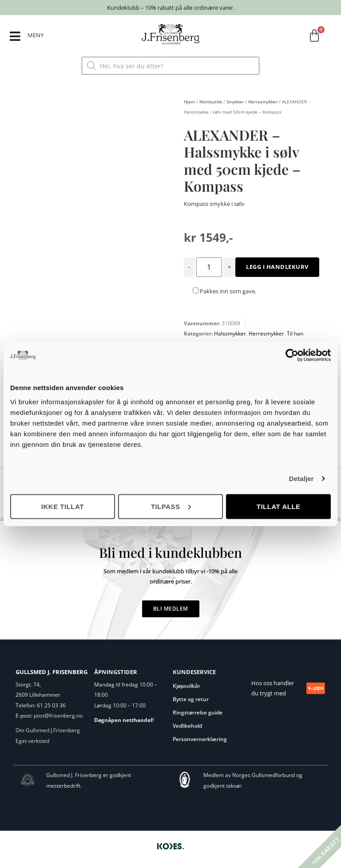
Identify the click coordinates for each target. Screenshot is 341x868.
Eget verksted (32, 741)
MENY (36, 35)
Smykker (235, 102)
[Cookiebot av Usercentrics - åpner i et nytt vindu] (292, 355)
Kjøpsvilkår (186, 686)
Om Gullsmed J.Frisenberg (48, 730)
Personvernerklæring (200, 739)
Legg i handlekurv (277, 267)
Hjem (189, 102)
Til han (295, 333)
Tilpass (171, 506)
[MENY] (15, 36)
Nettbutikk (211, 102)
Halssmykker (230, 333)
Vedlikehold (187, 726)
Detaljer (301, 479)
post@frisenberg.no (58, 716)
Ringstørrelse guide (198, 712)
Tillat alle (279, 506)
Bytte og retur (191, 699)
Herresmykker (263, 102)
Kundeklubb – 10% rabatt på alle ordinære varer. (171, 8)
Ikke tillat (63, 506)
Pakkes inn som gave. (224, 291)
